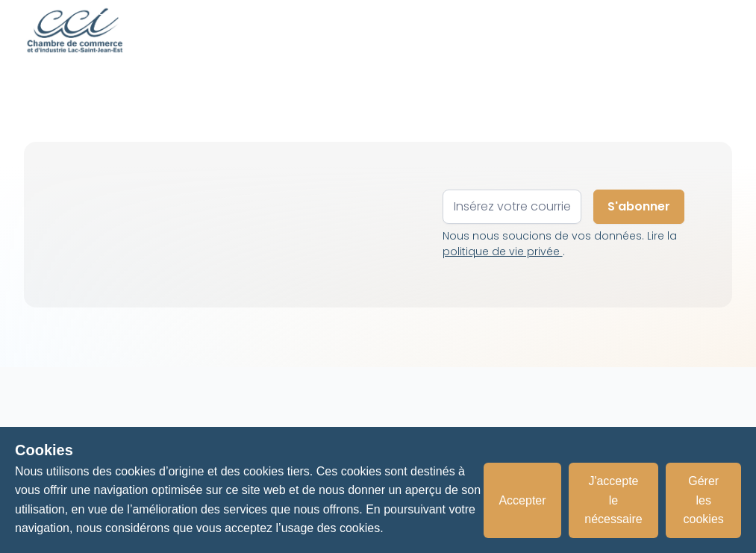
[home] (75, 30)
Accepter (522, 500)
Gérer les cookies (704, 500)
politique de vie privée (503, 251)
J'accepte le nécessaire (613, 500)
